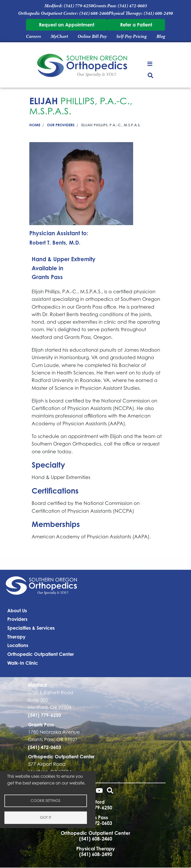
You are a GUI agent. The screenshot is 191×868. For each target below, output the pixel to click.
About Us (17, 610)
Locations (18, 645)
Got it (46, 817)
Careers (33, 36)
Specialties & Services (31, 628)
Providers (17, 619)
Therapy (16, 637)
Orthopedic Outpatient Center (41, 654)
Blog (161, 36)
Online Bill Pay (92, 36)
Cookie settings (46, 801)
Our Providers (61, 125)
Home (35, 125)
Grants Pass (47, 277)
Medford (37, 685)
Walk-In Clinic (23, 663)
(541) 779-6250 (78, 6)
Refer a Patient (136, 25)
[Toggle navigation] (151, 63)
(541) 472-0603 (132, 6)
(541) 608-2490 (158, 13)
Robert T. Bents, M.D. (55, 243)
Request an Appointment (67, 25)
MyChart (59, 36)
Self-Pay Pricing (131, 36)
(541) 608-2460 (94, 13)
